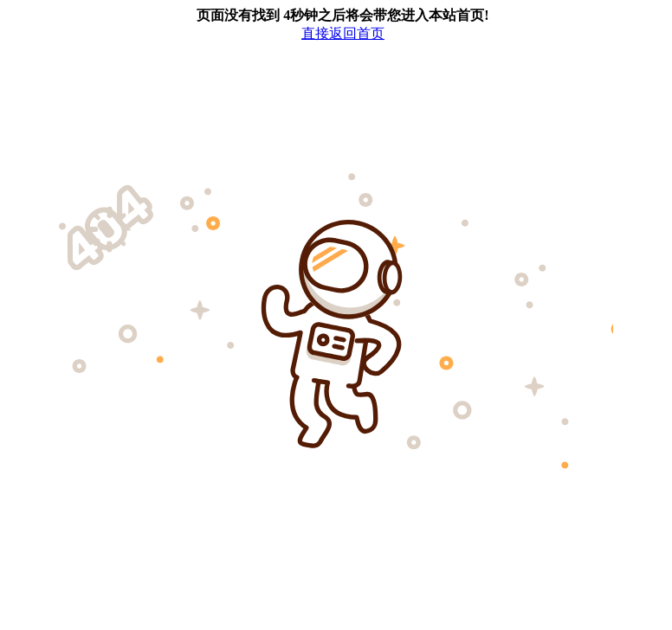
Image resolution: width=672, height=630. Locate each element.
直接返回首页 (343, 33)
